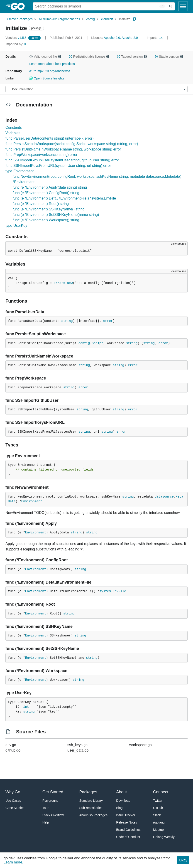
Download (123, 801)
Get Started (53, 792)
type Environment (20, 171)
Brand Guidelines (128, 830)
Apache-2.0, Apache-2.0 (121, 38)
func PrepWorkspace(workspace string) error (41, 155)
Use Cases (13, 801)
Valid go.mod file (45, 57)
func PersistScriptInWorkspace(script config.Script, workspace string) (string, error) (72, 144)
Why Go (13, 792)
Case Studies (15, 808)
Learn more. (13, 862)
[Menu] (96, 89)
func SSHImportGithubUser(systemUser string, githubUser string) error (62, 160)
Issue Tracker (126, 815)
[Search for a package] (100, 6)
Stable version (169, 57)
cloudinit (107, 19)
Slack (157, 815)
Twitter (158, 801)
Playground (50, 801)
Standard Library (91, 801)
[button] (31, 57)
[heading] (19, 6)
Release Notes (127, 822)
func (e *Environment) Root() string (41, 204)
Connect (161, 792)
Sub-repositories (91, 808)
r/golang (159, 822)
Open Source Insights (47, 78)
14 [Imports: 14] (155, 38)
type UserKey (16, 226)
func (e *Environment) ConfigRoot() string (46, 193)
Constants (14, 127)
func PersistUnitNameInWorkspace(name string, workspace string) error (63, 149)
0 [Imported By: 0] (16, 44)
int (26, 707)
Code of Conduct (128, 837)
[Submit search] (171, 6)
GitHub (158, 808)
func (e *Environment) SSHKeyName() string (49, 209)
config (91, 19)
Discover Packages (19, 19)
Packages (88, 792)
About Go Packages (94, 815)
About (121, 792)
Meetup (158, 830)
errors (59, 283)
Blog (119, 808)
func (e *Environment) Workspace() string (46, 220)
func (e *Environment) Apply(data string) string (50, 187)
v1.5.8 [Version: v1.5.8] (16, 38)
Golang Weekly (164, 837)
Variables (13, 133)
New (70, 283)
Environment (32, 501)
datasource (164, 497)
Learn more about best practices (52, 64)
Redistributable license (89, 57)
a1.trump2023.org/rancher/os (60, 19)
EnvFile (119, 591)
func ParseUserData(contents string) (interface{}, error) (50, 138)
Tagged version (132, 57)
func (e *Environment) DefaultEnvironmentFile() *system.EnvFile (64, 198)
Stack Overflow (53, 815)
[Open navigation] (183, 6)
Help (46, 822)
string (67, 321)
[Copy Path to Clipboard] (134, 19)
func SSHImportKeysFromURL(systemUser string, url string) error (58, 166)
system (105, 591)
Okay (183, 860)
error (108, 321)
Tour (45, 808)
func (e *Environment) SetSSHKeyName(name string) (56, 215)
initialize (125, 19)
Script (98, 343)
